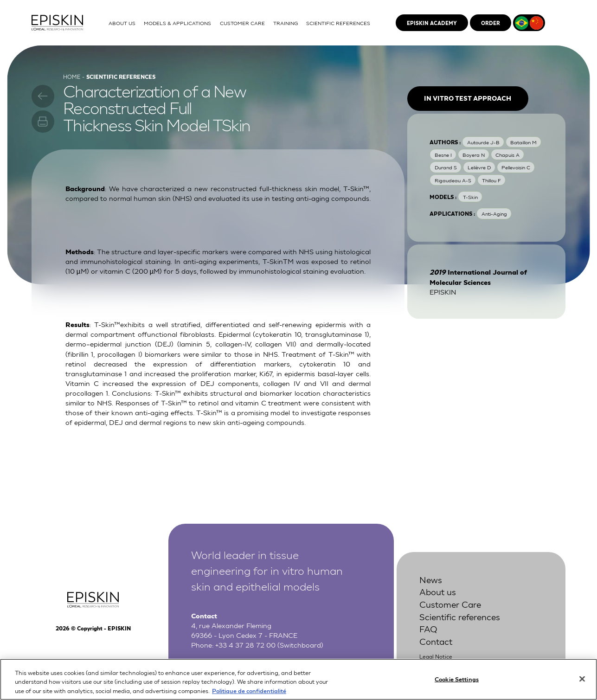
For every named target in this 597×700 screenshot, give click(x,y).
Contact (436, 641)
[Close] (582, 683)
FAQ (428, 628)
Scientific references (460, 616)
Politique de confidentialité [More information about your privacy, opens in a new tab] (249, 695)
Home (72, 77)
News (431, 579)
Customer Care (450, 604)
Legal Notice (436, 656)
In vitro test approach (468, 98)
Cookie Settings (457, 683)
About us (438, 591)
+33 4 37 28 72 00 (245, 644)
